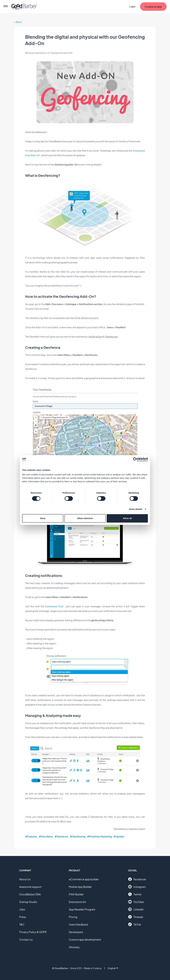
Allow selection (85, 518)
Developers (76, 932)
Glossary (74, 947)
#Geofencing (78, 836)
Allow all (127, 518)
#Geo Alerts (46, 836)
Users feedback (78, 924)
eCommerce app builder (84, 879)
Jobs (22, 909)
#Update (119, 836)
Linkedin (136, 909)
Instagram (137, 887)
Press (23, 917)
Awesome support (30, 887)
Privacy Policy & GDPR (33, 932)
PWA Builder (76, 894)
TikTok (135, 924)
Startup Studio (28, 902)
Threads (136, 917)
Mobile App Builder (80, 887)
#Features (31, 836)
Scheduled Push (54, 606)
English (113, 968)
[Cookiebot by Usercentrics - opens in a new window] (135, 459)
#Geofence (61, 836)
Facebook (137, 879)
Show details (136, 509)
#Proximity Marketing (99, 836)
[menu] (6, 7)
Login (132, 6)
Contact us (26, 939)
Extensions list (77, 902)
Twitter (135, 894)
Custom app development (85, 939)
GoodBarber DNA (30, 894)
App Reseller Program (82, 909)
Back (19, 22)
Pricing (73, 917)
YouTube (136, 902)
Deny (43, 518)
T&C (22, 924)
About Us (25, 879)
